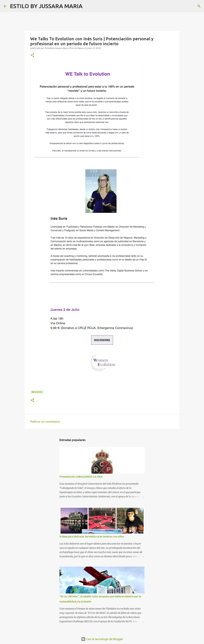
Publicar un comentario (45, 422)
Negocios (37, 392)
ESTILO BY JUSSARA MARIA (46, 6)
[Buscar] (87, 6)
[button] (32, 55)
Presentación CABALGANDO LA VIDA (81, 477)
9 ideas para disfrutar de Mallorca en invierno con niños (92, 537)
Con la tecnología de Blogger (102, 639)
